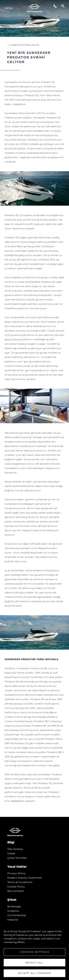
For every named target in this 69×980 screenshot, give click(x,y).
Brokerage (14, 906)
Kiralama (13, 911)
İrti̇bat (11, 853)
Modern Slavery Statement (25, 878)
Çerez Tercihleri (17, 858)
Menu (9, 8)
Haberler (13, 920)
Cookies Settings (35, 952)
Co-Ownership (17, 915)
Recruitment (16, 891)
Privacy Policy (16, 873)
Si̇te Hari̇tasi (15, 849)
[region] (34, 950)
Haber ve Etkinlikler (23, 45)
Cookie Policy (16, 887)
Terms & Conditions (20, 882)
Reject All (35, 963)
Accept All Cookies (35, 973)
